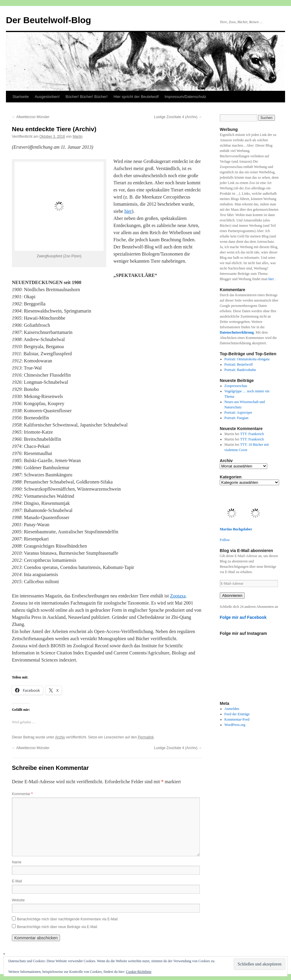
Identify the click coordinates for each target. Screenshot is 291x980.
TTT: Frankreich (252, 434)
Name (17, 862)
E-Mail (17, 881)
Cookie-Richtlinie (139, 972)
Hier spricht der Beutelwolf (136, 97)
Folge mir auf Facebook (243, 617)
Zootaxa (178, 596)
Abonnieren (232, 596)
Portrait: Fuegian (237, 418)
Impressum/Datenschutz (185, 97)
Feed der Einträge (237, 714)
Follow (225, 540)
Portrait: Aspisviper (238, 413)
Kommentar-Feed (237, 719)
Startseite (21, 97)
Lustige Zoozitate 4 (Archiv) (178, 117)
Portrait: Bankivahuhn (240, 370)
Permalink (146, 737)
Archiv (60, 737)
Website (18, 900)
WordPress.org (235, 725)
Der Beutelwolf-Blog (49, 20)
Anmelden (232, 709)
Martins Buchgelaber (236, 529)
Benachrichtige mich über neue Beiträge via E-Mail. (57, 927)
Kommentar (22, 794)
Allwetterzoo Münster (31, 117)
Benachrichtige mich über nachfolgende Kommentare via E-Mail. (68, 919)
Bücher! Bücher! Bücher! (87, 97)
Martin (78, 137)
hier (128, 211)
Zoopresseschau (236, 386)
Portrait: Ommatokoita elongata (247, 359)
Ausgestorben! (47, 97)
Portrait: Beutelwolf (239, 364)
